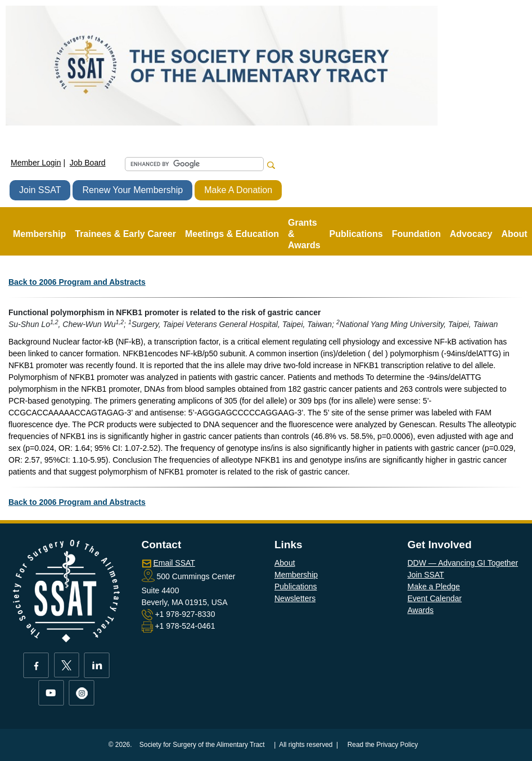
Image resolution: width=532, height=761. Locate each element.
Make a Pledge (434, 587)
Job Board (88, 163)
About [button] (514, 234)
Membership (296, 575)
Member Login (36, 163)
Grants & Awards (304, 234)
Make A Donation (238, 190)
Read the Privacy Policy (383, 745)
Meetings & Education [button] (232, 234)
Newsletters (295, 598)
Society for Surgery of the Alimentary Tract (202, 745)
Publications (296, 587)
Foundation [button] (416, 234)
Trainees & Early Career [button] (125, 234)
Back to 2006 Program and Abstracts (77, 282)
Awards (421, 610)
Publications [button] (356, 234)
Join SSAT (40, 190)
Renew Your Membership (132, 190)
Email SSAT (174, 563)
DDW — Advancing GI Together (463, 563)
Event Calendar (435, 598)
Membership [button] (39, 234)
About (285, 563)
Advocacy (471, 234)
